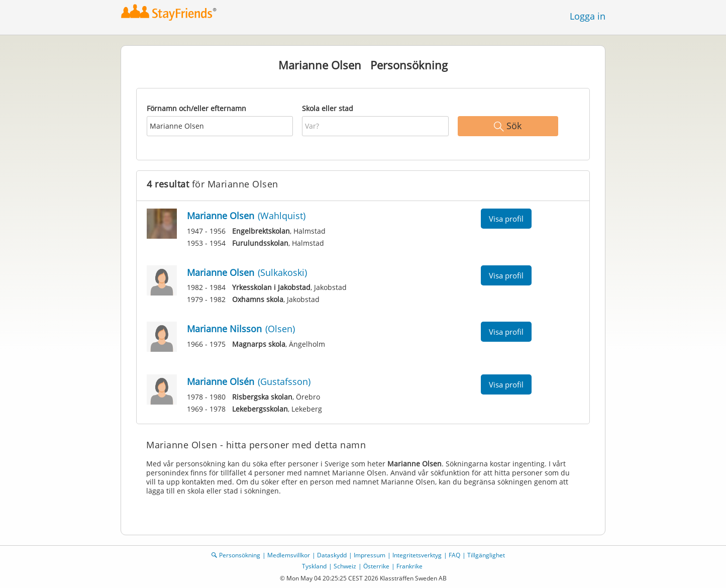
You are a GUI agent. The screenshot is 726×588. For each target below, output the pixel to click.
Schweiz (345, 566)
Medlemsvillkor (289, 555)
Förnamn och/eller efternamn (196, 108)
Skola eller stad (328, 108)
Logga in (588, 16)
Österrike (376, 566)
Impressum (370, 555)
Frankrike (409, 566)
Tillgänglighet (486, 555)
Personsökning (240, 555)
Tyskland (314, 566)
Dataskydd (332, 555)
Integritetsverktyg (417, 555)
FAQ (454, 555)
